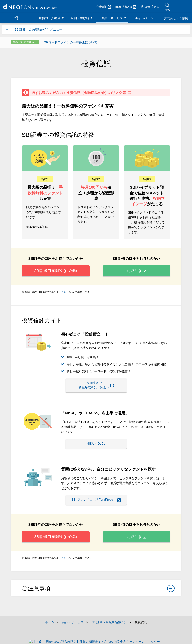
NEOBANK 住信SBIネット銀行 (30, 7)
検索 (167, 10)
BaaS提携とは (126, 7)
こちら (65, 294)
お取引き (137, 272)
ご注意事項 (98, 595)
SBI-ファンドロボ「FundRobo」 (102, 501)
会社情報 (103, 7)
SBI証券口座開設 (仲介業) (56, 272)
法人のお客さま (150, 7)
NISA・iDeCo (96, 444)
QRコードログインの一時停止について (70, 42)
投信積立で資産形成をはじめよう (96, 387)
